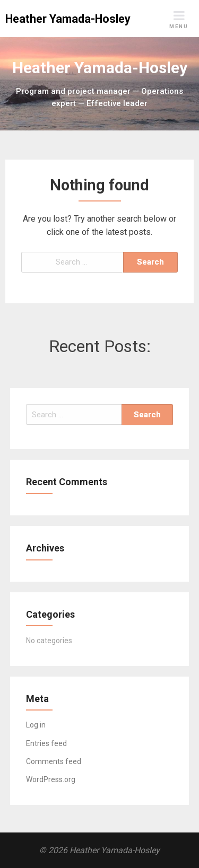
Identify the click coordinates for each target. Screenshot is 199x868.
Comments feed (54, 761)
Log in (36, 725)
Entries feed (46, 743)
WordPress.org (51, 779)
